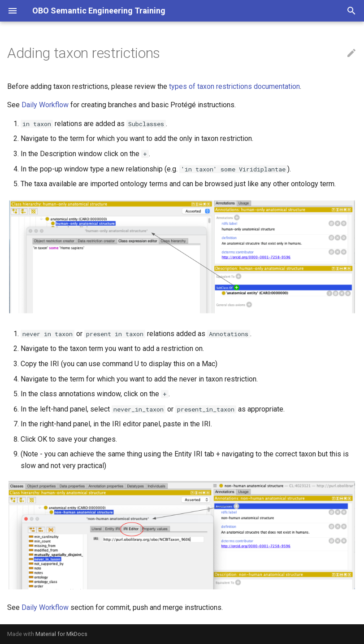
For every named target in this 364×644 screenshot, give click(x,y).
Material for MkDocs (61, 634)
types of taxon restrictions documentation (234, 86)
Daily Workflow (45, 105)
